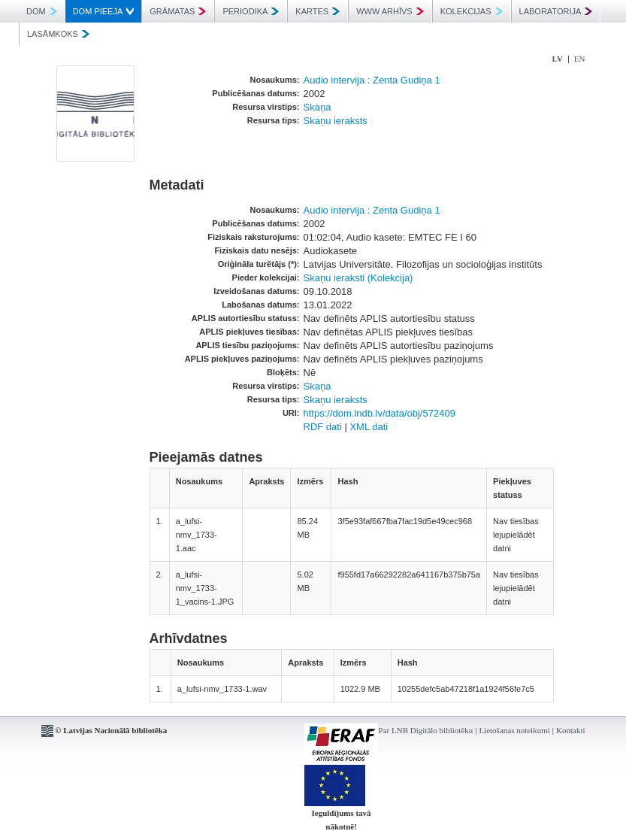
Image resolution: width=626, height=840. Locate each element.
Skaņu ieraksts (336, 121)
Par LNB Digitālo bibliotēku (426, 730)
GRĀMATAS (178, 11)
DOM (42, 11)
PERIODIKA (251, 11)
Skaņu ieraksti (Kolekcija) (358, 278)
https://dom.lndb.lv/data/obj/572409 (380, 413)
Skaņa (318, 107)
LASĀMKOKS (58, 34)
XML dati (369, 427)
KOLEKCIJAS (472, 11)
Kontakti (571, 730)
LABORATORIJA (556, 11)
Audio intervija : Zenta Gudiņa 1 (372, 80)
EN (580, 59)
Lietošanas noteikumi (514, 730)
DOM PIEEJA (104, 11)
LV (558, 59)
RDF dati (323, 427)
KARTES (318, 11)
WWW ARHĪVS (390, 11)
